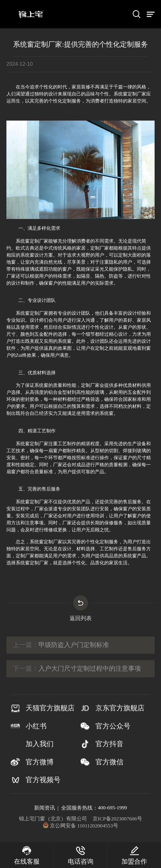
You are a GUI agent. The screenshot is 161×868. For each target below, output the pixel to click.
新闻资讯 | (48, 808)
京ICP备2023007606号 (117, 819)
